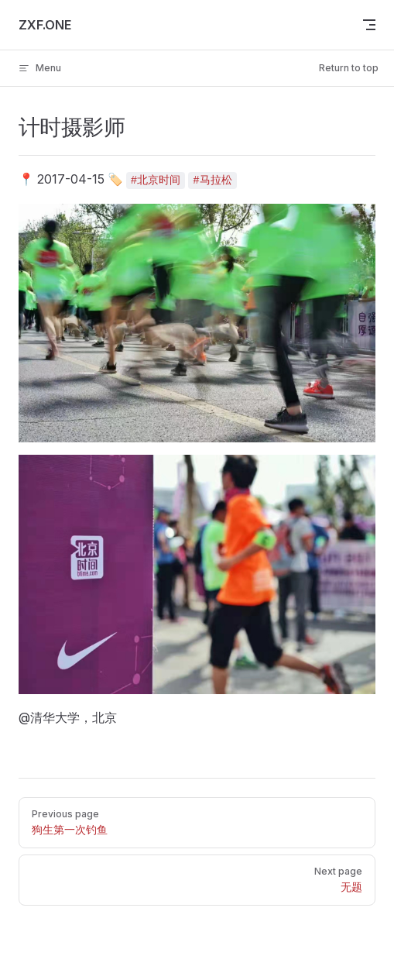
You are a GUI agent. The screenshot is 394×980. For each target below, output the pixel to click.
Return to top (349, 68)
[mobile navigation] (369, 25)
